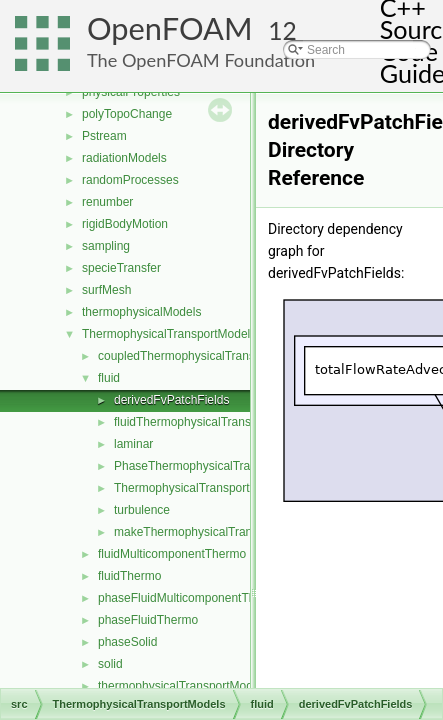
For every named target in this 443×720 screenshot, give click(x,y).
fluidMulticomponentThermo (172, 554)
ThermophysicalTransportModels (169, 334)
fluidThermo (129, 576)
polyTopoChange (127, 114)
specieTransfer (121, 268)
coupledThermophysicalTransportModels (206, 356)
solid (110, 664)
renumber (107, 202)
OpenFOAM (170, 28)
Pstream (104, 136)
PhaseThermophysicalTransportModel (215, 466)
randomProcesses (130, 180)
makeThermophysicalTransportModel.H (219, 532)
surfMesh (106, 290)
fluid (109, 378)
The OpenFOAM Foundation (201, 60)
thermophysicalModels (141, 312)
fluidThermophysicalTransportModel (209, 422)
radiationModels (124, 158)
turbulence (142, 510)
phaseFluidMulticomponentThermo (190, 598)
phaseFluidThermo (148, 620)
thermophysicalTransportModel (180, 686)
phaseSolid (127, 642)
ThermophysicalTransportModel (198, 488)
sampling (106, 246)
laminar (133, 444)
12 (282, 30)
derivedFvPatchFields (171, 400)
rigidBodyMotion (125, 224)
